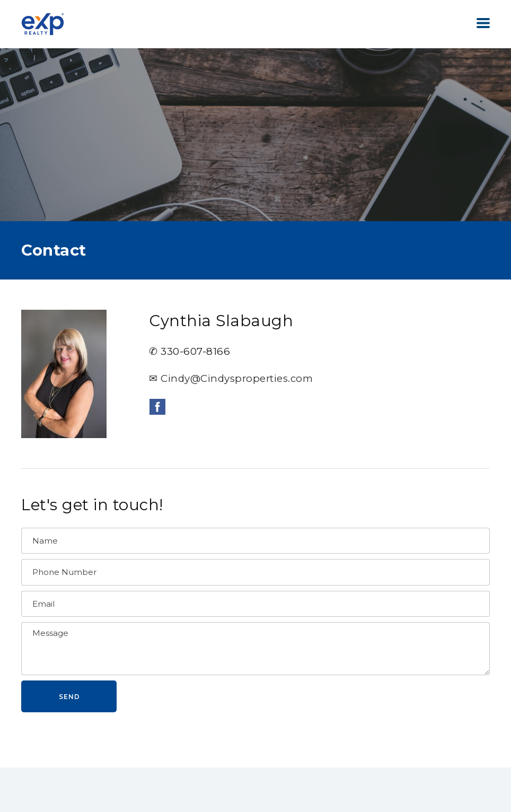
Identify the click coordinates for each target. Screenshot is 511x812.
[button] (483, 23)
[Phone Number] (255, 572)
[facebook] (157, 407)
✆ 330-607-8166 (190, 351)
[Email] (255, 604)
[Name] (255, 541)
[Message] (255, 649)
